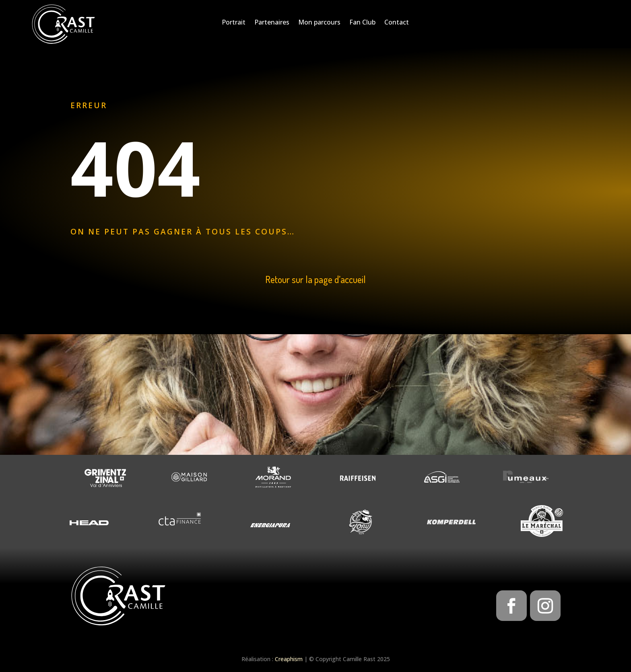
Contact (397, 23)
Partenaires (272, 23)
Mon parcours (319, 23)
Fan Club (362, 23)
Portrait (234, 23)
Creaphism (289, 659)
